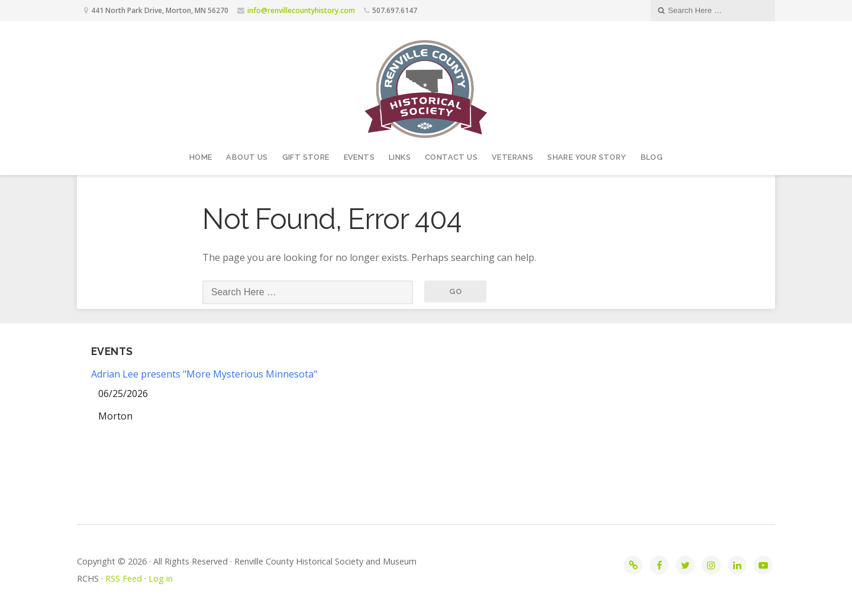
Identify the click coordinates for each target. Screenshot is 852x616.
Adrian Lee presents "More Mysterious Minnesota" (204, 374)
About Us (247, 157)
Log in (161, 578)
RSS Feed (124, 578)
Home (201, 157)
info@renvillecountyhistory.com (301, 10)
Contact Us (451, 157)
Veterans (512, 157)
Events (359, 157)
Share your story (587, 157)
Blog (652, 157)
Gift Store (306, 157)
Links (400, 157)
